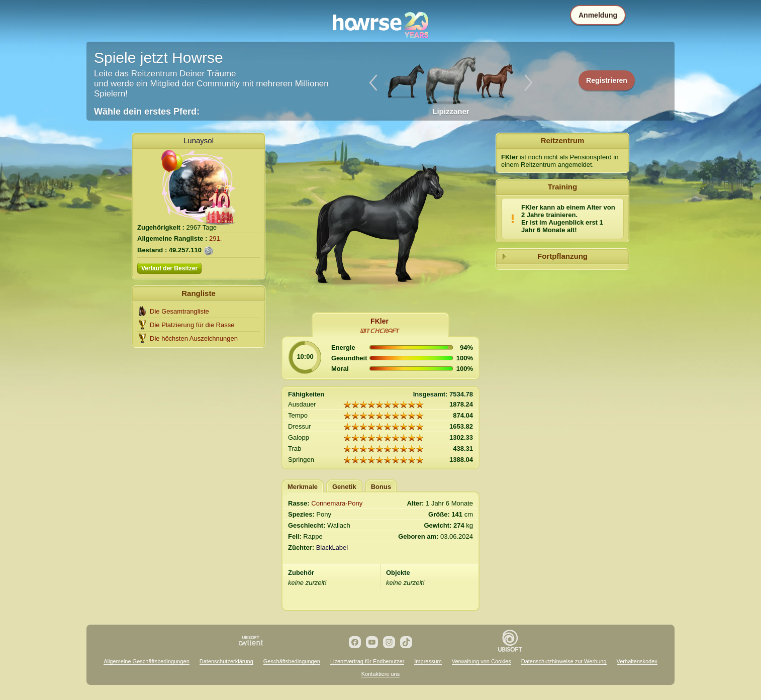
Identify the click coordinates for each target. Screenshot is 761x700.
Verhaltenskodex (637, 661)
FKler (379, 321)
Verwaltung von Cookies (482, 661)
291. (215, 238)
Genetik (344, 487)
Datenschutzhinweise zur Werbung (564, 661)
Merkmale (303, 487)
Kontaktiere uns (380, 674)
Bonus (381, 487)
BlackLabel (332, 547)
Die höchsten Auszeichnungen (194, 338)
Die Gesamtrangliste (179, 311)
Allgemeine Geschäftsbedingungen (147, 661)
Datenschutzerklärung (226, 661)
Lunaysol (199, 140)
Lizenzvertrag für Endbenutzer (367, 661)
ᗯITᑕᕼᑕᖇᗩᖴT (379, 331)
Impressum (428, 661)
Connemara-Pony (337, 503)
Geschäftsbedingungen (292, 661)
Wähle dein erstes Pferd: (147, 112)
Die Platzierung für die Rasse (192, 325)
